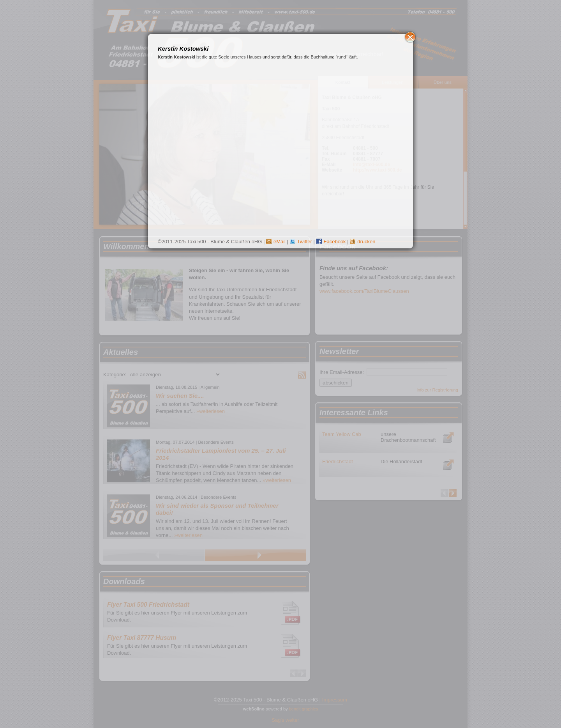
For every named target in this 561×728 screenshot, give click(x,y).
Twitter (301, 242)
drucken (363, 242)
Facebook (331, 242)
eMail (276, 242)
